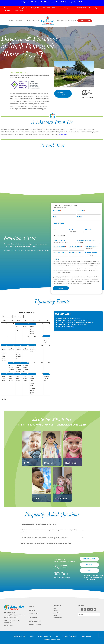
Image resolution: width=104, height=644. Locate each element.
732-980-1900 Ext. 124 (11, 617)
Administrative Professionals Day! (78, 320)
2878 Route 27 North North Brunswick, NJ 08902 (87, 93)
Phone (79, 217)
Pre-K (55, 615)
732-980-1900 (8, 625)
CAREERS (89, 565)
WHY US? (32, 607)
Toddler (56, 611)
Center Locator (70, 21)
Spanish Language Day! (87, 322)
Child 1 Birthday (91, 247)
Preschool (57, 613)
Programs (18, 21)
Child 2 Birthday (91, 253)
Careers (28, 21)
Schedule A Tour (85, 21)
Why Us (11, 21)
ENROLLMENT (33, 614)
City (54, 229)
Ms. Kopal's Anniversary (74, 318)
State (71, 229)
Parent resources (45, 636)
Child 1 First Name (59, 247)
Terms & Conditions (70, 636)
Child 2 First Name (59, 253)
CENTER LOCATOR (35, 621)
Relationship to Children (86, 240)
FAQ (57, 636)
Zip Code (88, 229)
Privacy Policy (56, 272)
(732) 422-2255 (88, 98)
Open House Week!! (82, 325)
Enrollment (36, 21)
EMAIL (89, 570)
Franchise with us (19, 636)
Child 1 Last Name (75, 247)
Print (4, 399)
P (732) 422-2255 (60, 566)
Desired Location (59, 240)
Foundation (60, 21)
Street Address (58, 223)
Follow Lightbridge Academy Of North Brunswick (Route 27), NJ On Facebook (93, 577)
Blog (32, 636)
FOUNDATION (33, 617)
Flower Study (70, 327)
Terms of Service (67, 272)
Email (55, 217)
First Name (57, 211)
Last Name (81, 211)
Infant (55, 608)
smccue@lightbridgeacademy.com (15, 615)
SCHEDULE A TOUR (89, 559)
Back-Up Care (58, 618)
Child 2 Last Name (75, 253)
